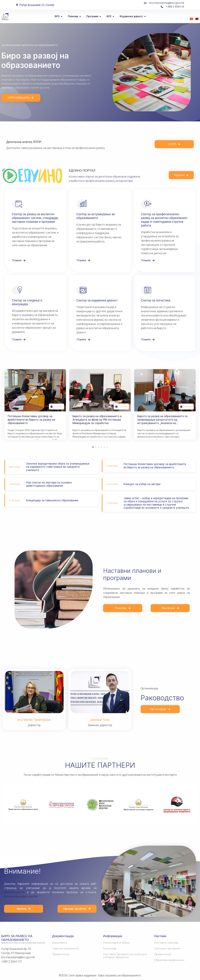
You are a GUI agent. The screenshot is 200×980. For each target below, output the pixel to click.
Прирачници (61, 954)
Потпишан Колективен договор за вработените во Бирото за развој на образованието (31, 420)
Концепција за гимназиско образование (52, 500)
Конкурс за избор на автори (142, 484)
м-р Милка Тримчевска (34, 720)
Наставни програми (167, 948)
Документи (60, 943)
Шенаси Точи (100, 720)
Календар (110, 948)
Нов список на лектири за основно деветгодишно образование (49, 484)
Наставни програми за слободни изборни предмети (125, 956)
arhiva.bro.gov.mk (14, 892)
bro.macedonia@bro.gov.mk (21, 896)
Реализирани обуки (116, 943)
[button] (3, 402)
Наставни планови (166, 943)
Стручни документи (65, 948)
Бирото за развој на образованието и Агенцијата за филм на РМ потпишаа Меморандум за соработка (97, 420)
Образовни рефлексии (169, 960)
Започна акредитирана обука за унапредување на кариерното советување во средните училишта (58, 467)
